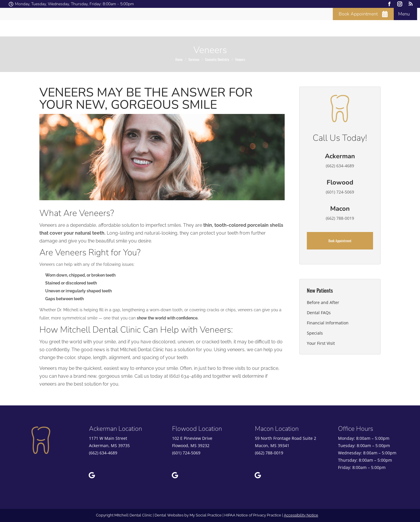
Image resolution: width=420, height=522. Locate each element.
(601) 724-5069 (186, 453)
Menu (404, 14)
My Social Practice (205, 515)
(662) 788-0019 (269, 453)
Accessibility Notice (301, 515)
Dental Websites (169, 515)
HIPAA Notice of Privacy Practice (253, 515)
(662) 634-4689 (103, 453)
